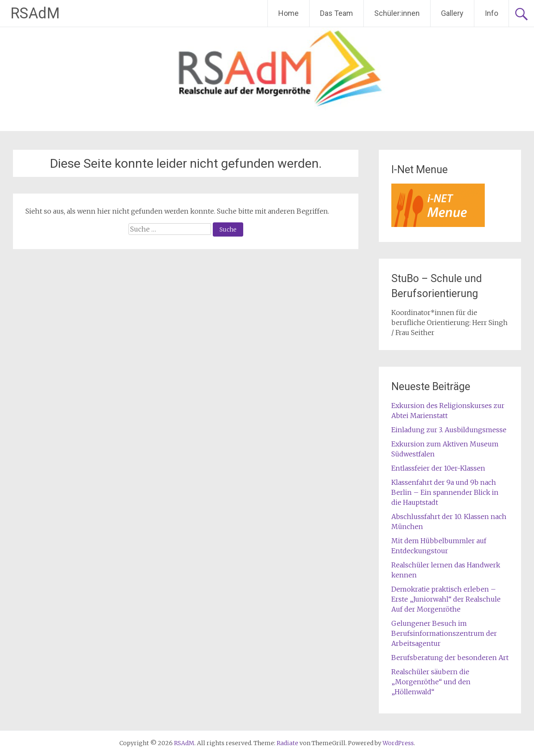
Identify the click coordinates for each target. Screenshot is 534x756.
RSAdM (35, 13)
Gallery (452, 13)
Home (288, 13)
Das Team (336, 13)
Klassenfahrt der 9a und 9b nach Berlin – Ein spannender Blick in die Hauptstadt (445, 492)
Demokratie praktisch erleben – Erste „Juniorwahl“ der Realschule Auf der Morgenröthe (446, 599)
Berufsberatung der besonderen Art (450, 658)
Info (491, 13)
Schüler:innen (397, 13)
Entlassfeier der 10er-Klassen (438, 468)
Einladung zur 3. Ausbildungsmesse (449, 430)
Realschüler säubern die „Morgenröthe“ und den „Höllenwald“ (431, 682)
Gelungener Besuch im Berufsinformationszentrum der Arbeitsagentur (444, 633)
